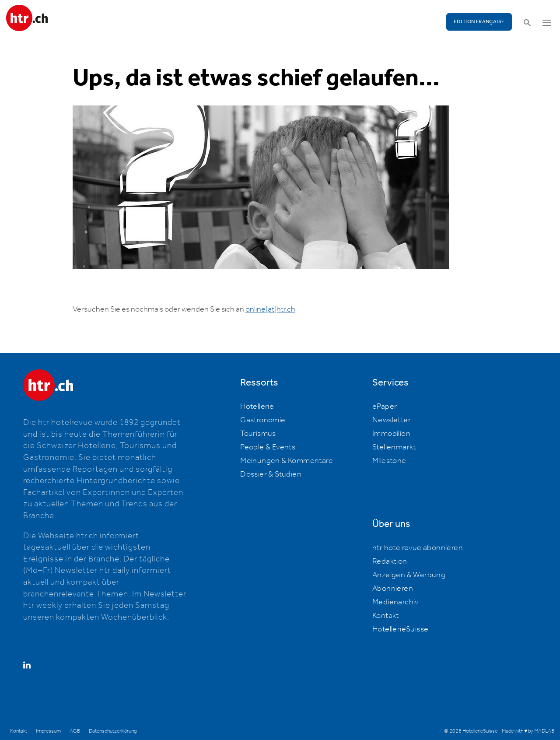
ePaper (385, 407)
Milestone (389, 461)
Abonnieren (393, 589)
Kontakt (386, 616)
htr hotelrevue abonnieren (418, 548)
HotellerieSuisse (400, 629)
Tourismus (258, 434)
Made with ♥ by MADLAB (528, 731)
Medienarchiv (395, 602)
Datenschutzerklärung (113, 731)
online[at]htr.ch (270, 309)
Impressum (48, 731)
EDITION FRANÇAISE (479, 22)
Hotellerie (257, 407)
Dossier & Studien (271, 474)
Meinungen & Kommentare (287, 461)
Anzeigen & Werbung (409, 575)
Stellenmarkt (394, 447)
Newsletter (392, 420)
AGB (75, 731)
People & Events (268, 447)
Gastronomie (263, 420)
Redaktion (390, 561)
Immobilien (391, 434)
